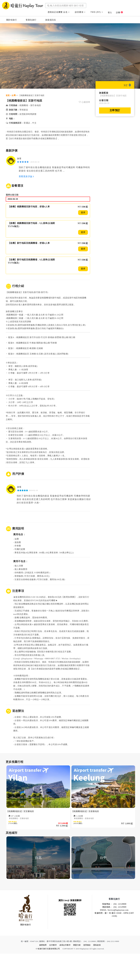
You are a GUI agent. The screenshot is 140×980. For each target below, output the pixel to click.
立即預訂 (115, 111)
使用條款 (87, 971)
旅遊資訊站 (51, 19)
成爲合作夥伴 (65, 971)
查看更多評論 (26, 177)
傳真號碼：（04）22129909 (114, 933)
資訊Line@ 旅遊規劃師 (70, 926)
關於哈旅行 (12, 19)
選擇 (83, 213)
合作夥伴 (53, 971)
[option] (38, 826)
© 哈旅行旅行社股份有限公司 (48, 975)
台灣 (13, 96)
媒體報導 (43, 971)
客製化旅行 (31, 19)
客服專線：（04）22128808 (114, 930)
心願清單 (84, 102)
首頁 (8, 96)
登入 (110, 11)
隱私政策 (97, 971)
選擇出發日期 (13, 196)
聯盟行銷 (77, 971)
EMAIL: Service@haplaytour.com (114, 936)
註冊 (120, 11)
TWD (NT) (97, 11)
